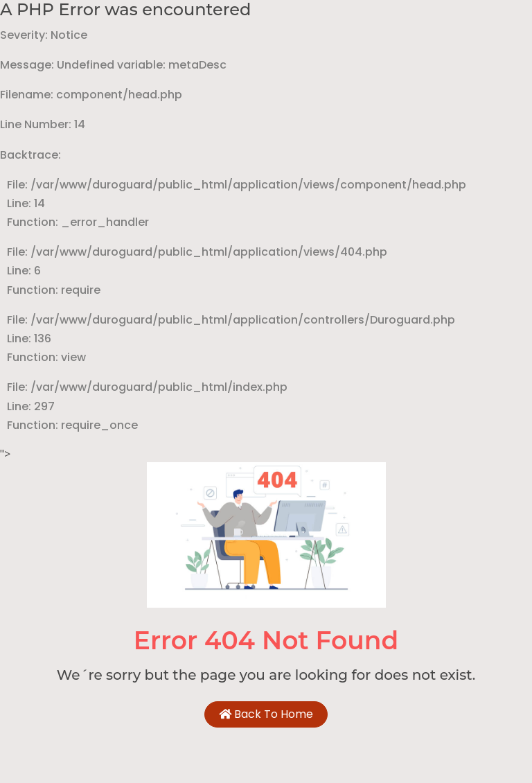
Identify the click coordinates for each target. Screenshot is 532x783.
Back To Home (266, 714)
